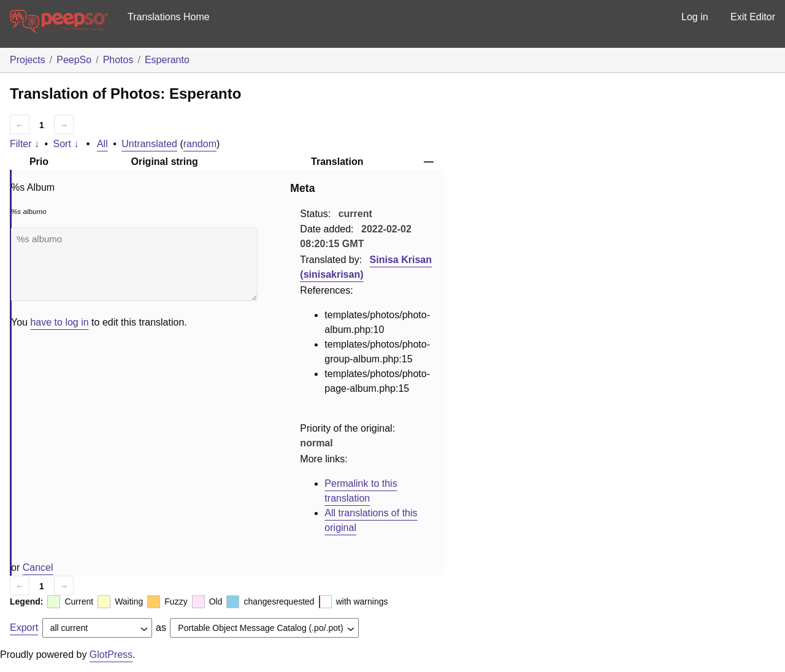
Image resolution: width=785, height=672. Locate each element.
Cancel (38, 567)
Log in (695, 17)
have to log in (59, 322)
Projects (28, 60)
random (200, 144)
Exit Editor (753, 17)
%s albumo (134, 264)
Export (24, 628)
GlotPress (111, 655)
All (102, 144)
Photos (118, 60)
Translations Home (169, 17)
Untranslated (149, 144)
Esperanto (167, 60)
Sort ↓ (66, 144)
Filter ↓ (25, 144)
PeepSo (74, 60)
